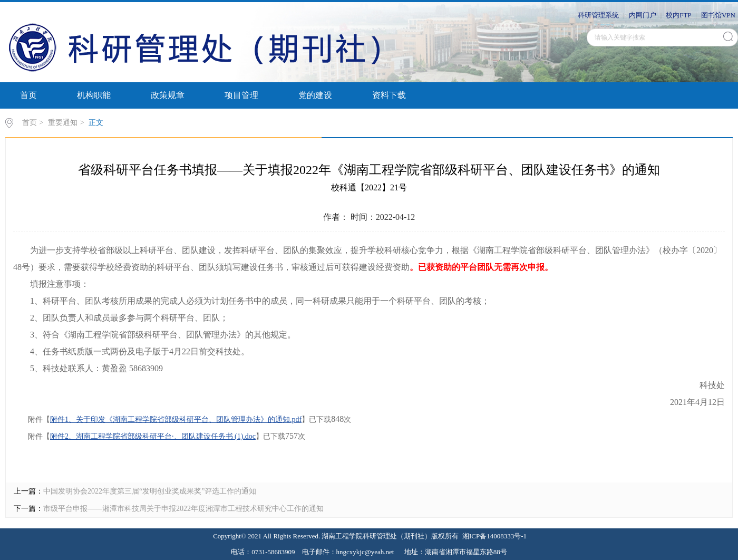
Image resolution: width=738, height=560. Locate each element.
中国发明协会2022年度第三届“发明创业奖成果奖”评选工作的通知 (150, 491)
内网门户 (643, 15)
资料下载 (389, 95)
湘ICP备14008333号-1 (494, 536)
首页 (28, 95)
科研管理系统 (598, 15)
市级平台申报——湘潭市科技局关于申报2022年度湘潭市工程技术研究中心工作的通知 (183, 509)
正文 (96, 123)
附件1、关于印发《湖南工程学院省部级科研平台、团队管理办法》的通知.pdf (176, 419)
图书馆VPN (718, 15)
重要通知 (63, 123)
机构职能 (94, 95)
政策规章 (168, 95)
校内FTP (678, 15)
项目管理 (241, 95)
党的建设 (315, 95)
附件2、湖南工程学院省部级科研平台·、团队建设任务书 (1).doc (153, 436)
